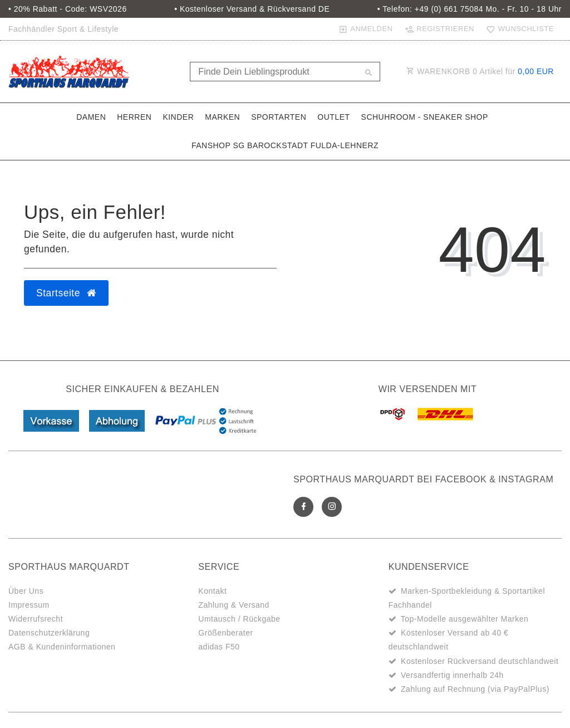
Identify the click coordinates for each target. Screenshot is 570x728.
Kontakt (212, 591)
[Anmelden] (365, 29)
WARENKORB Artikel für (480, 71)
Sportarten (279, 117)
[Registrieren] (439, 29)
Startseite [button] (66, 293)
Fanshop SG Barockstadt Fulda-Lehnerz (285, 145)
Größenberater (225, 633)
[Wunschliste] (518, 29)
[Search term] (285, 72)
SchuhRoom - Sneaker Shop (425, 117)
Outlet (333, 117)
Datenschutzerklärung (49, 633)
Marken (222, 117)
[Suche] (369, 74)
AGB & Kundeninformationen (62, 647)
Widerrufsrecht (36, 619)
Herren (134, 117)
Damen (91, 117)
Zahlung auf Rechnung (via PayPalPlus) (475, 689)
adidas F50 (219, 647)
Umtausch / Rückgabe (239, 619)
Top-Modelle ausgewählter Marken (465, 619)
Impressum (29, 605)
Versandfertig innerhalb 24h (452, 675)
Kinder (178, 117)
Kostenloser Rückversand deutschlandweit (480, 661)
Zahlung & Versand (234, 605)
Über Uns (26, 591)
